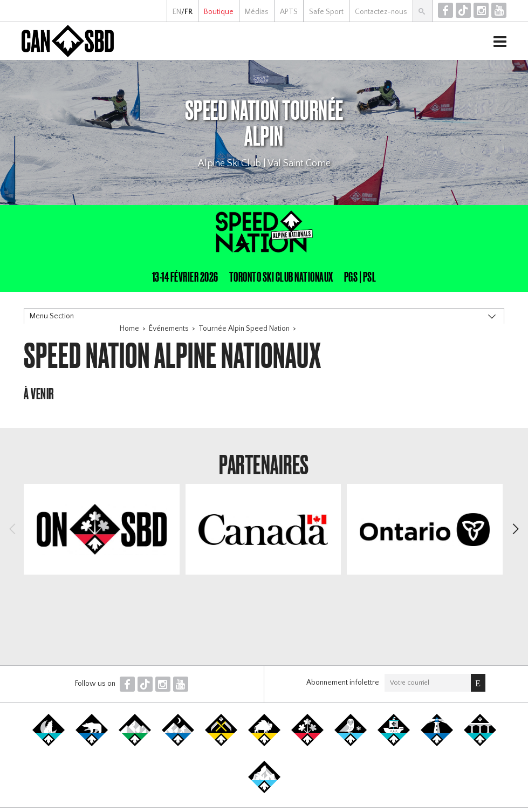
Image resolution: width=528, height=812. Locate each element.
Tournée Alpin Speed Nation (244, 329)
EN (177, 12)
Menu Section (52, 316)
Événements (169, 329)
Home (129, 329)
